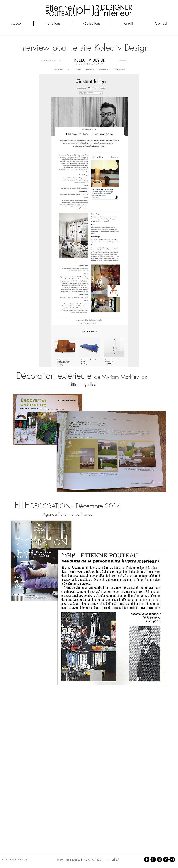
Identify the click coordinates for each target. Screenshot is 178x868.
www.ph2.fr (113, 860)
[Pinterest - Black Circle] (166, 859)
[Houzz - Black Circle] (159, 859)
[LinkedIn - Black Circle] (153, 859)
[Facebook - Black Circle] (147, 859)
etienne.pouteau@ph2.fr (70, 860)
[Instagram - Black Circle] (172, 859)
